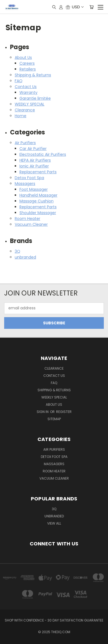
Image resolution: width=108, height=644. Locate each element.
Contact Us (26, 87)
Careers (27, 63)
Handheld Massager (38, 195)
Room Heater (27, 219)
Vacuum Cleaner (31, 224)
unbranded (25, 257)
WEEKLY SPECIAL (30, 104)
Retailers (28, 69)
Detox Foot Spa (29, 178)
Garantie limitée (35, 98)
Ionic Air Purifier (34, 166)
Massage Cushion (37, 201)
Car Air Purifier (33, 149)
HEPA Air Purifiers (35, 160)
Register (64, 412)
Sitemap (54, 419)
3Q (17, 251)
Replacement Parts (38, 172)
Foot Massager (34, 189)
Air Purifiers (25, 143)
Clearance (25, 110)
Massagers (25, 184)
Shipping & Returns (33, 75)
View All (54, 523)
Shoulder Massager (38, 213)
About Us (23, 57)
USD (77, 7)
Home (21, 116)
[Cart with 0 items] (91, 7)
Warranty (28, 92)
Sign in (43, 412)
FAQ (19, 81)
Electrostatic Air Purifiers (43, 154)
